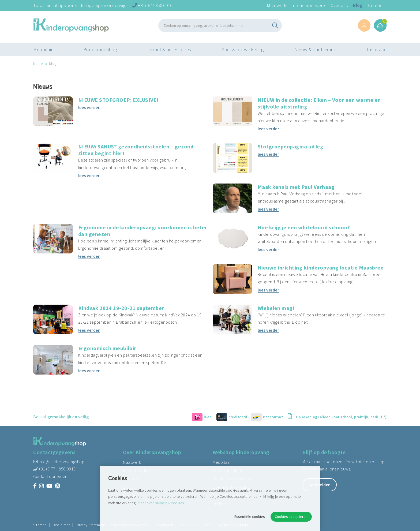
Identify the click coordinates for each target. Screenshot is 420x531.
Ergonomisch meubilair (107, 348)
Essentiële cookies (250, 517)
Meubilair (43, 49)
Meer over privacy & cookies (161, 503)
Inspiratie (377, 49)
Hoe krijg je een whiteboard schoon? (304, 227)
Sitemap (40, 525)
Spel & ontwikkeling (243, 49)
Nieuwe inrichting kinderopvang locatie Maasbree (321, 268)
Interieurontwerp (308, 5)
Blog (358, 5)
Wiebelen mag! (276, 308)
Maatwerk (276, 5)
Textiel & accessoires (169, 49)
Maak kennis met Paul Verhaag (296, 187)
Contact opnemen (50, 476)
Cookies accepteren (291, 517)
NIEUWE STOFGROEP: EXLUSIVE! (118, 100)
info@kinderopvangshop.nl (61, 462)
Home (38, 63)
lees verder (89, 107)
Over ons (339, 5)
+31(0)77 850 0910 (152, 5)
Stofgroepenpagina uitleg (291, 146)
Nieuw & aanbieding (315, 49)
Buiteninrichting (100, 49)
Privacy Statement (90, 525)
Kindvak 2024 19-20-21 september (121, 308)
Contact (376, 5)
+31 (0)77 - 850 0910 (55, 469)
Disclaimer (61, 525)
